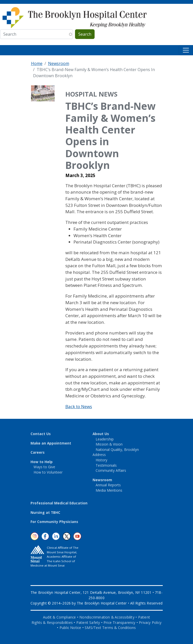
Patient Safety (88, 622)
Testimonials (106, 465)
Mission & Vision (109, 444)
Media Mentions (109, 490)
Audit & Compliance (60, 617)
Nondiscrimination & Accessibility (107, 617)
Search (85, 34)
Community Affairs (111, 470)
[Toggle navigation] (186, 50)
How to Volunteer (48, 472)
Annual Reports (108, 485)
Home (37, 63)
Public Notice (70, 628)
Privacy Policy (150, 622)
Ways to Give (44, 467)
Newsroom (59, 63)
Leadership (105, 439)
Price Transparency (120, 622)
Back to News (79, 406)
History (101, 460)
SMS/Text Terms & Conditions (110, 628)
